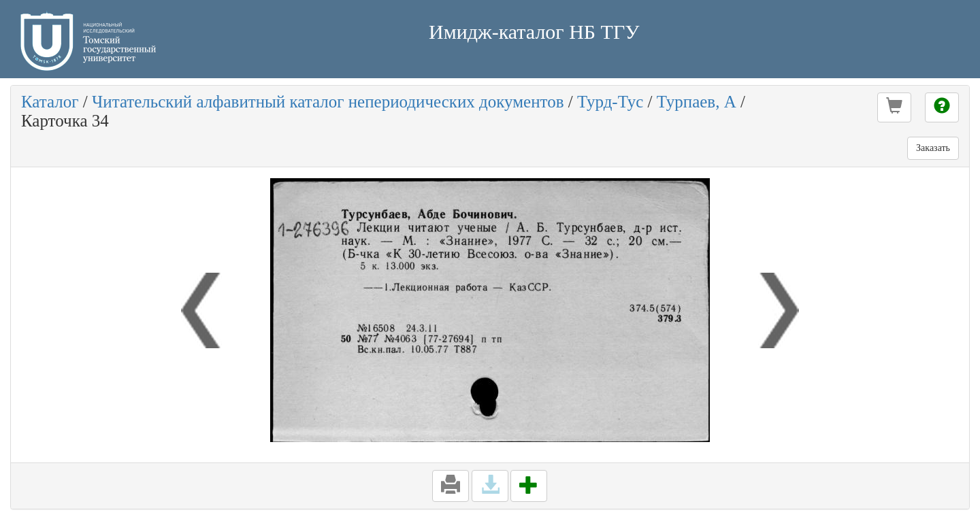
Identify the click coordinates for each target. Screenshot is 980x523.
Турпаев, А (697, 102)
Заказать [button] (933, 148)
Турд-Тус (610, 102)
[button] (894, 107)
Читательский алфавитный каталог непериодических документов (328, 102)
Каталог (50, 102)
